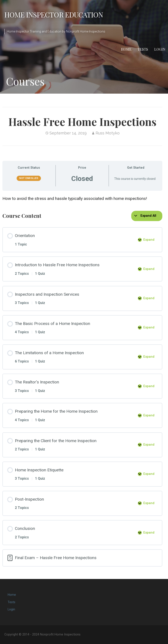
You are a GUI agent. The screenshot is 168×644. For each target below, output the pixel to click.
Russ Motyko (108, 133)
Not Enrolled (29, 178)
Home (126, 49)
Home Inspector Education (54, 15)
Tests (143, 49)
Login (160, 49)
